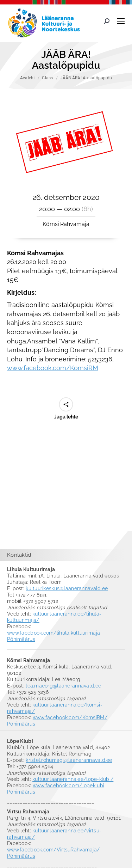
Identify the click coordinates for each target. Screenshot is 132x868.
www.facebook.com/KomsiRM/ (70, 717)
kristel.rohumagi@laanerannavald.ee (69, 760)
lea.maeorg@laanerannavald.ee (63, 686)
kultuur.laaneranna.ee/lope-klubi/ (73, 779)
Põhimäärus (21, 639)
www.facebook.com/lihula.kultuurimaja (54, 633)
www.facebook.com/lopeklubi (68, 786)
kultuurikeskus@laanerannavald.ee (67, 588)
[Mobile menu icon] (121, 21)
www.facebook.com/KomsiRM (53, 368)
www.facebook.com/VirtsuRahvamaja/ (53, 850)
